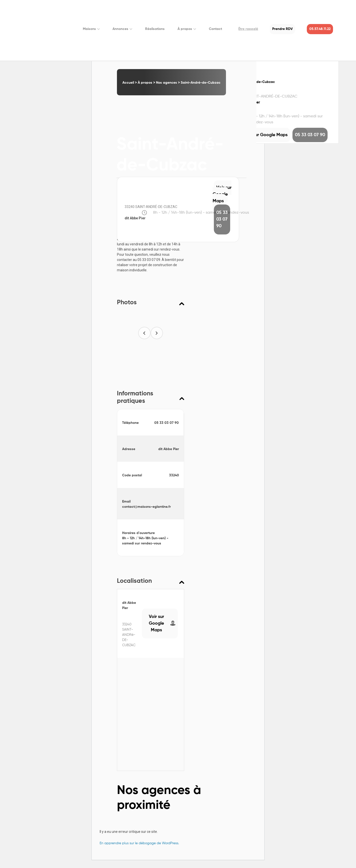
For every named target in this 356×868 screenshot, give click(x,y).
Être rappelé (248, 29)
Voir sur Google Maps (222, 194)
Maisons (91, 29)
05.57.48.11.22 (320, 29)
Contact (215, 29)
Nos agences (167, 83)
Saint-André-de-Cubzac (201, 83)
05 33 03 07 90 (222, 219)
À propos (187, 29)
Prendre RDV (282, 29)
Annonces (122, 29)
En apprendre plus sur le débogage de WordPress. (139, 843)
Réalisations (155, 29)
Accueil (128, 83)
